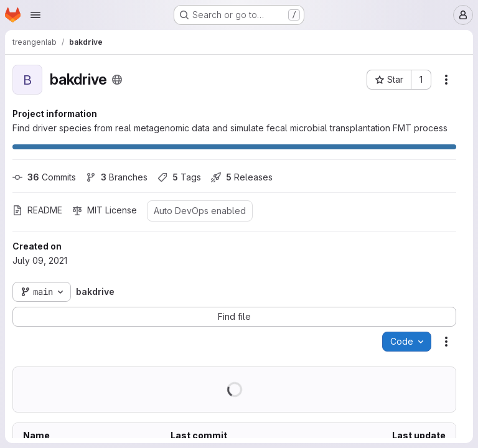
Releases (242, 177)
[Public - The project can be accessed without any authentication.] (117, 80)
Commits (44, 177)
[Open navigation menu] (35, 15)
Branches (117, 177)
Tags (179, 177)
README (37, 210)
